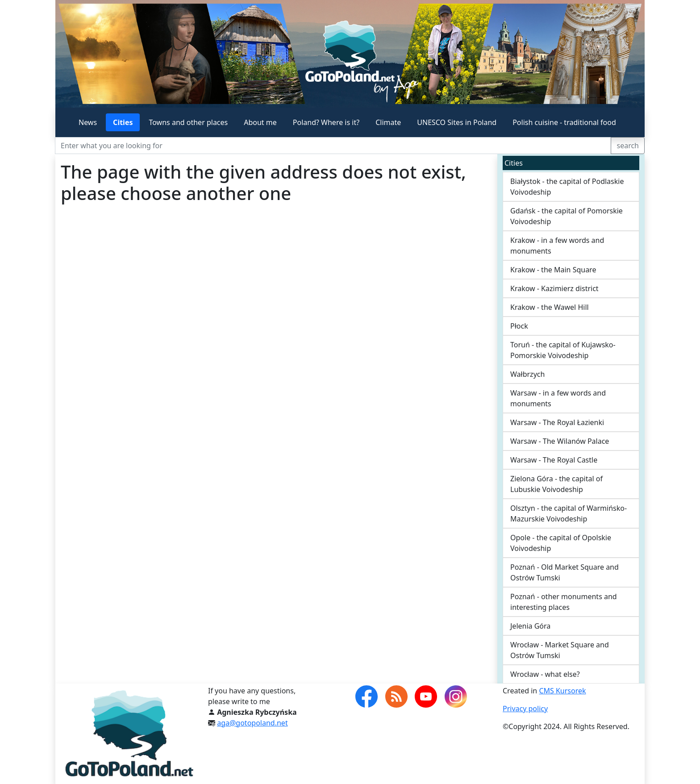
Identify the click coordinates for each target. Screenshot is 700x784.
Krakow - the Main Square (553, 270)
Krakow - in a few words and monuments (557, 246)
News (88, 122)
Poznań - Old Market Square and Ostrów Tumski (565, 572)
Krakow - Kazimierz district (554, 288)
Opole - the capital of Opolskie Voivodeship (561, 543)
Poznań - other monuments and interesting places (564, 602)
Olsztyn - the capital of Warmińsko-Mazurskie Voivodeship (569, 513)
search (628, 146)
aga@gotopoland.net (252, 723)
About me (260, 122)
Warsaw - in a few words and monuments (558, 398)
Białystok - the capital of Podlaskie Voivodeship (567, 187)
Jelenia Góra (530, 626)
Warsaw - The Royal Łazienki (557, 422)
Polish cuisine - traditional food (564, 122)
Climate (388, 122)
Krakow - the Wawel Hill (550, 307)
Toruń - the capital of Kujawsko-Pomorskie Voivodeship (563, 350)
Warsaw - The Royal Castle (554, 460)
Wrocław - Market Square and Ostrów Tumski (560, 650)
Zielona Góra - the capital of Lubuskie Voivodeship (556, 484)
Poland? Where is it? (326, 122)
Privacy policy (525, 709)
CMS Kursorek (562, 691)
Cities (123, 122)
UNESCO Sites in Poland (457, 122)
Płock (519, 326)
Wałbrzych (527, 374)
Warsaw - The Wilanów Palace (560, 441)
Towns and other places (188, 122)
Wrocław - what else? (545, 674)
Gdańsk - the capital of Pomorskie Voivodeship (567, 216)
